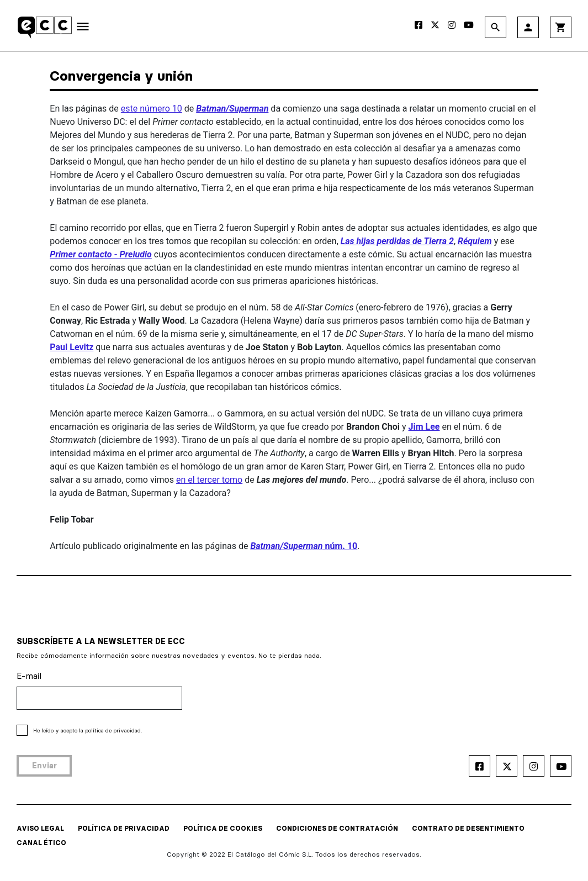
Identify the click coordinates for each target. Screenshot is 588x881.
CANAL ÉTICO (41, 843)
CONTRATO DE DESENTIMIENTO (468, 828)
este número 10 (152, 109)
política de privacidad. (113, 730)
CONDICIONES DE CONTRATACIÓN (337, 828)
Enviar (44, 766)
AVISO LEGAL (40, 828)
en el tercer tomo (209, 480)
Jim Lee (424, 427)
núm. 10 (304, 546)
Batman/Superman (232, 109)
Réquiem (475, 241)
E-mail (29, 676)
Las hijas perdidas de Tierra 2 (397, 241)
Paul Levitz (71, 347)
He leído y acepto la (88, 730)
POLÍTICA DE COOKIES (223, 828)
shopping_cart (561, 27)
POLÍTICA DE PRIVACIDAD (124, 828)
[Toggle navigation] (83, 29)
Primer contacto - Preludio (101, 254)
